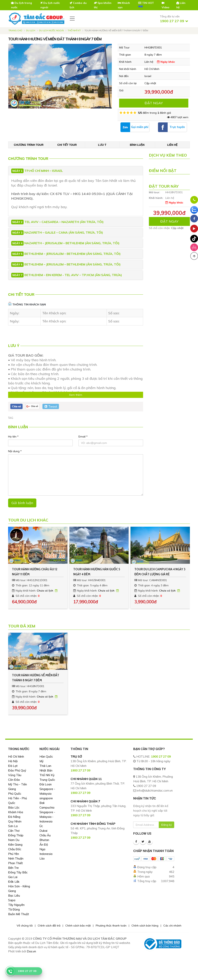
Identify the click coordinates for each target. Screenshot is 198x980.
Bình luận (137, 145)
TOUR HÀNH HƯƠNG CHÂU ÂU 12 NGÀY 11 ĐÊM (35, 572)
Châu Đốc (15, 849)
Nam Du (14, 840)
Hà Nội (13, 761)
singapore (46, 798)
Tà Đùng (14, 909)
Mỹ (41, 761)
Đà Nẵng (14, 817)
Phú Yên (14, 854)
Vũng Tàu (15, 775)
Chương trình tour (29, 145)
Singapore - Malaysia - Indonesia (47, 817)
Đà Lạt (13, 766)
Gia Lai (13, 877)
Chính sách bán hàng (145, 926)
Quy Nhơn (15, 821)
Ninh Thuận (16, 858)
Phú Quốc (15, 794)
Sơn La (13, 826)
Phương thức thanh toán (111, 926)
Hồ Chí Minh (16, 757)
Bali (42, 803)
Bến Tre (13, 868)
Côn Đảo (14, 780)
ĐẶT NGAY (154, 103)
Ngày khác (166, 62)
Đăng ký (166, 825)
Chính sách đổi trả (49, 926)
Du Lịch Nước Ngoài (51, 30)
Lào (42, 858)
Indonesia (46, 854)
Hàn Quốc (46, 757)
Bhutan (44, 840)
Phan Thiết (15, 863)
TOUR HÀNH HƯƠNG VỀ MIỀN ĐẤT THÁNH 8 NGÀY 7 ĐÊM (36, 678)
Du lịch (31, 30)
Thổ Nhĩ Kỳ (74, 30)
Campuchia (47, 807)
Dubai (43, 831)
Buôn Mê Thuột (19, 914)
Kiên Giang (15, 845)
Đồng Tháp (16, 835)
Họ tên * (13, 437)
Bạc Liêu (14, 896)
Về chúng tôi (25, 926)
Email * (83, 437)
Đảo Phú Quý (17, 770)
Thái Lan (45, 766)
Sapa (12, 900)
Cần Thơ (14, 831)
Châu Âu (45, 835)
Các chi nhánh (172, 926)
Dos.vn (31, 951)
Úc (41, 826)
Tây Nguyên (16, 905)
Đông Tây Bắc (18, 872)
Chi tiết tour (67, 145)
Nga (42, 849)
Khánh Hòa (16, 812)
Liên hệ (172, 145)
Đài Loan (46, 784)
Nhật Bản (46, 770)
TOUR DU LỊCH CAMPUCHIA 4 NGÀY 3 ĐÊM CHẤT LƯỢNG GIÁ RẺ (160, 572)
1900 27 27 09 (161, 757)
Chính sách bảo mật (78, 926)
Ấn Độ (44, 845)
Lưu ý (102, 145)
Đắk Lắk (14, 882)
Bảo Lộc (14, 807)
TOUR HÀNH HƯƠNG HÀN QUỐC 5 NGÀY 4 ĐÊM (97, 572)
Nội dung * (15, 451)
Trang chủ (15, 30)
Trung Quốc (47, 780)
